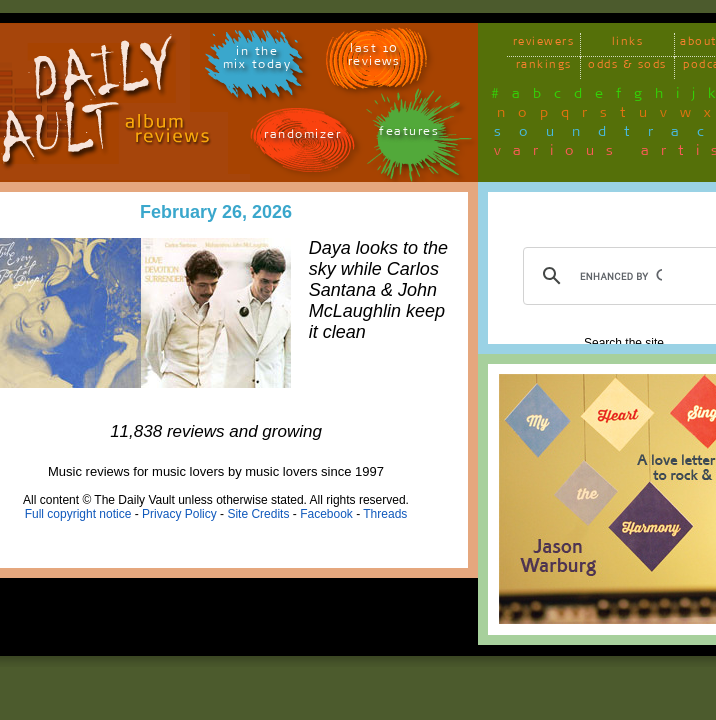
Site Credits (258, 514)
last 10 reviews (374, 58)
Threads (385, 514)
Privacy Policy (179, 514)
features (409, 134)
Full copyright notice (78, 514)
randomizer (302, 137)
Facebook (326, 514)
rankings (544, 67)
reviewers (544, 44)
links (628, 44)
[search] (621, 276)
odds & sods (627, 67)
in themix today (257, 61)
